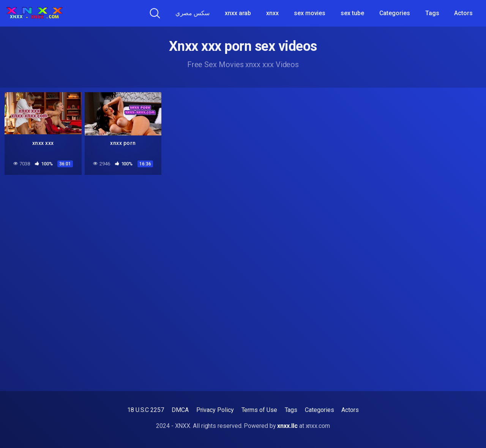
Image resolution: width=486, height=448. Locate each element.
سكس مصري (193, 13)
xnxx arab (238, 13)
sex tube (352, 13)
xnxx (272, 13)
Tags (432, 13)
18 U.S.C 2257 (146, 410)
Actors (463, 13)
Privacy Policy (215, 410)
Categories (395, 13)
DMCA (180, 410)
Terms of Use (259, 410)
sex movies (310, 13)
